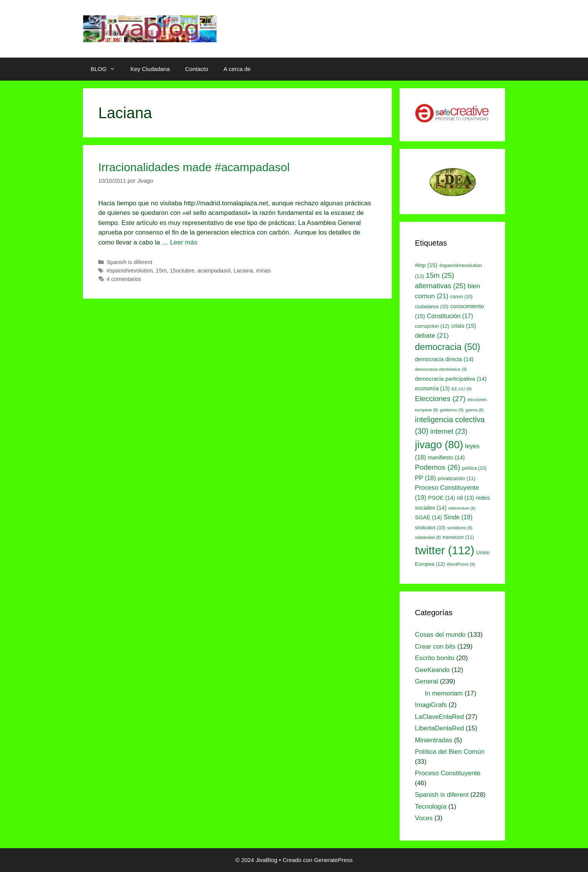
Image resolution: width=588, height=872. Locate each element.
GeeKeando (432, 670)
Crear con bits (435, 647)
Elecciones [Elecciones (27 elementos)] (440, 399)
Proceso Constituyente (448, 773)
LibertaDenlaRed (439, 728)
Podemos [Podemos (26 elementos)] (438, 467)
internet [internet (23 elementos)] (449, 431)
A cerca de (237, 69)
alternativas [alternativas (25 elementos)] (440, 286)
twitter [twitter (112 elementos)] (445, 550)
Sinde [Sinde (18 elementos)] (458, 517)
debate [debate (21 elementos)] (432, 335)
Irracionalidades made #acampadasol (194, 167)
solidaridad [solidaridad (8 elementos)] (428, 537)
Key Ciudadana (150, 69)
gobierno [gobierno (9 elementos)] (452, 410)
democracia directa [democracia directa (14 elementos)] (444, 359)
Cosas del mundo (440, 635)
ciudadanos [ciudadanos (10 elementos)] (432, 307)
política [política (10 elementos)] (474, 468)
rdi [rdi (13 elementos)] (465, 498)
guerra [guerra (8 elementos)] (475, 410)
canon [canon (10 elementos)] (461, 297)
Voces (424, 818)
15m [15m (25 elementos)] (440, 275)
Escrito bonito (435, 658)
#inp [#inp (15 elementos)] (426, 265)
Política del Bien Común (450, 752)
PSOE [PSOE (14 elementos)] (441, 498)
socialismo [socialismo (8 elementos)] (460, 528)
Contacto (197, 69)
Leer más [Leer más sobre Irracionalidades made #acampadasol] (184, 242)
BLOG (107, 69)
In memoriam (444, 693)
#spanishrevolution (130, 271)
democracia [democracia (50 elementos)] (448, 347)
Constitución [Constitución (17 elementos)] (450, 316)
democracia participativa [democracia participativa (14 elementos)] (451, 379)
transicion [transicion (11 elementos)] (458, 537)
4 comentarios (124, 279)
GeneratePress (333, 860)
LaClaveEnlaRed (439, 717)
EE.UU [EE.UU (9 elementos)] (461, 389)
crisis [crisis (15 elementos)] (464, 326)
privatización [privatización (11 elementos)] (457, 478)
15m (161, 271)
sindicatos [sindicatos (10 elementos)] (430, 528)
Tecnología (431, 807)
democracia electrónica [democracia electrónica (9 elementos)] (441, 369)
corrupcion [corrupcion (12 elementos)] (432, 326)
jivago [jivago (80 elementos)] (439, 445)
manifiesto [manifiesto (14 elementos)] (446, 457)
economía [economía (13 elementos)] (432, 388)
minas (263, 271)
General (426, 681)
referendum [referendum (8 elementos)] (462, 508)
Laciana (243, 271)
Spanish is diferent (130, 262)
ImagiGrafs (431, 705)
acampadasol (214, 271)
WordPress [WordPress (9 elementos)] (461, 564)
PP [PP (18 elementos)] (425, 478)
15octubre (182, 271)
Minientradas (434, 740)
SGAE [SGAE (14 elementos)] (428, 517)
